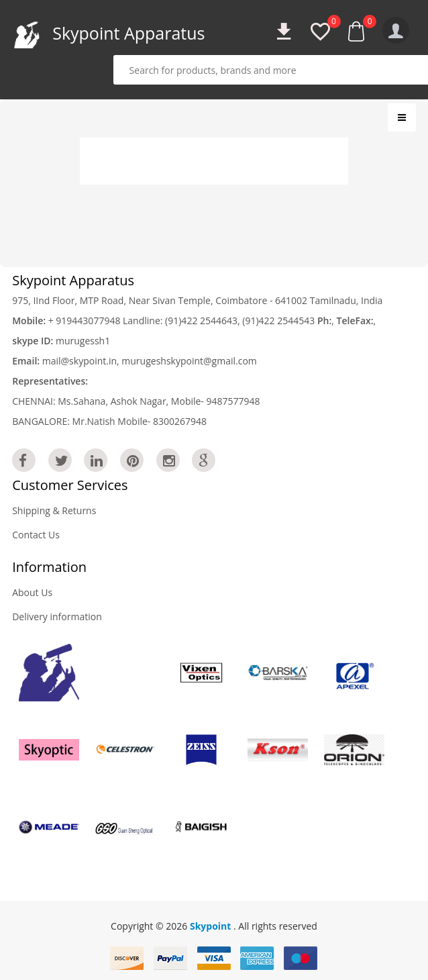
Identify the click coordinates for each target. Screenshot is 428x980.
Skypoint (212, 926)
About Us (32, 592)
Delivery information (57, 617)
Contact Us (36, 535)
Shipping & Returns (54, 510)
